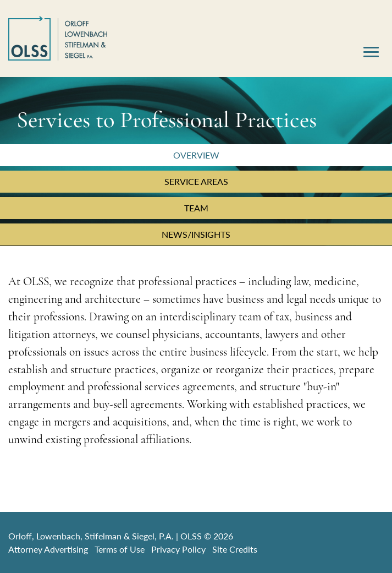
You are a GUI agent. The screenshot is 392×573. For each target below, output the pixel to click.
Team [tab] (196, 208)
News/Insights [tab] (196, 234)
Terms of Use (120, 549)
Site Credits (235, 549)
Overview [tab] (196, 155)
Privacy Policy (178, 549)
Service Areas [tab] (196, 181)
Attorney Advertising (48, 549)
